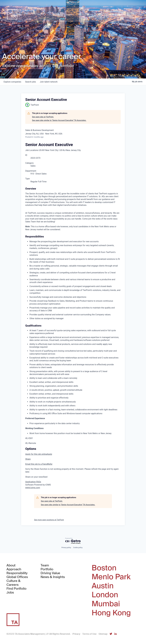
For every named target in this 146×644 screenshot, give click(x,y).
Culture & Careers (13, 583)
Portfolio (47, 569)
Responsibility (17, 573)
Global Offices (17, 577)
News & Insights (53, 577)
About (11, 565)
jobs (31, 82)
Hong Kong (111, 613)
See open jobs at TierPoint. (43, 117)
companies (13, 82)
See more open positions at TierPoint (49, 520)
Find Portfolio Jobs (19, 591)
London (105, 595)
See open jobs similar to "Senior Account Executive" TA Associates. (59, 120)
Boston (104, 568)
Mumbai (106, 604)
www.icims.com (33, 488)
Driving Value (50, 573)
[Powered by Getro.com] (73, 541)
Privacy (76, 634)
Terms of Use (89, 634)
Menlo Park (111, 577)
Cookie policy (78, 548)
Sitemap (103, 634)
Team (45, 565)
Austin (103, 586)
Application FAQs (33, 482)
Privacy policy (66, 548)
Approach (14, 569)
